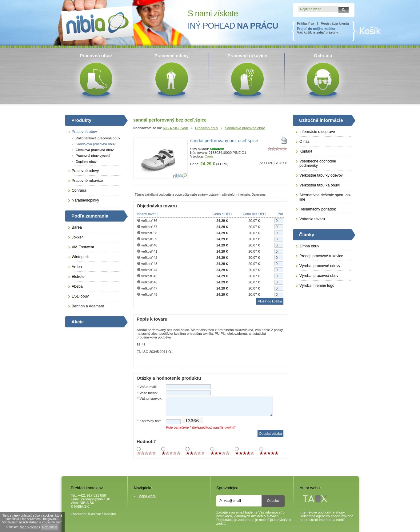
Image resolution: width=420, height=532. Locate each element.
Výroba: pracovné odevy (320, 266)
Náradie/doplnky (85, 200)
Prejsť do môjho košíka (316, 29)
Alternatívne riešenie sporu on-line (325, 197)
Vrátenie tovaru (312, 219)
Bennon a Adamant (88, 306)
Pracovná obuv (207, 128)
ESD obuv (80, 296)
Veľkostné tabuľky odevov (321, 175)
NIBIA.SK (87, 503)
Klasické (95, 514)
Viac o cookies (30, 527)
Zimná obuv (309, 246)
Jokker (77, 237)
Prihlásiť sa (306, 23)
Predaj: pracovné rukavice (321, 256)
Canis (209, 156)
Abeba (77, 286)
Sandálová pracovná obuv (245, 128)
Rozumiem (50, 527)
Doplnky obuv (86, 162)
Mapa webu (147, 496)
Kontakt (306, 151)
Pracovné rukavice (87, 181)
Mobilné (110, 514)
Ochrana (79, 190)
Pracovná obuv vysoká (93, 156)
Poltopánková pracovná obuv (98, 138)
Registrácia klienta (335, 23)
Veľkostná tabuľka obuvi (320, 185)
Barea (77, 227)
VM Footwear (83, 247)
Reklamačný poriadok (318, 209)
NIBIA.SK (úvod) (175, 128)
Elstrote (78, 277)
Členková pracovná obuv (95, 150)
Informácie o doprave (317, 132)
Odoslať (273, 501)
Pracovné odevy (85, 171)
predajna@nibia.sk (96, 499)
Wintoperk (80, 257)
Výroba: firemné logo (317, 286)
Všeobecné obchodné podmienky (318, 163)
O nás (304, 142)
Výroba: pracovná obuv (319, 276)
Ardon (77, 267)
